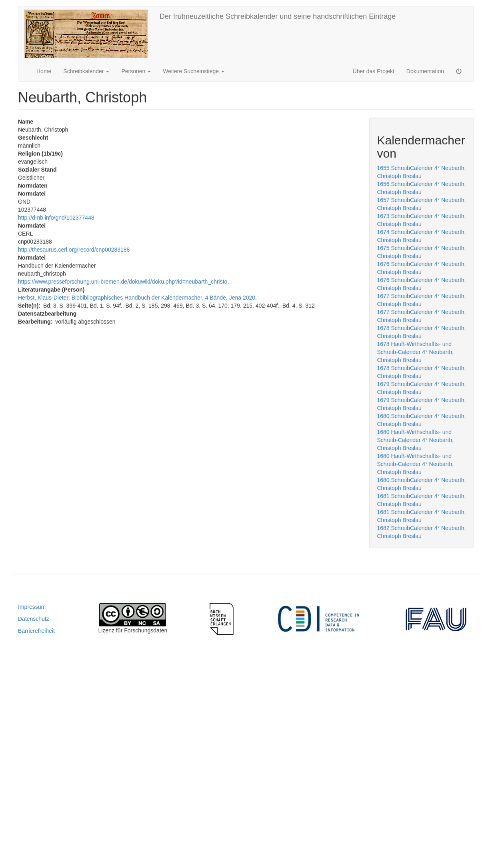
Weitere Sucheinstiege (194, 71)
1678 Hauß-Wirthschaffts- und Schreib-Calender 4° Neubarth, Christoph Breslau (416, 352)
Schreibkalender (86, 71)
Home (44, 71)
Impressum (32, 607)
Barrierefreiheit (36, 631)
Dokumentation (425, 71)
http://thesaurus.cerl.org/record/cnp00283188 (74, 250)
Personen (136, 71)
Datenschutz (34, 619)
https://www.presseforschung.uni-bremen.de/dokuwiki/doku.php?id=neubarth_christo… (125, 282)
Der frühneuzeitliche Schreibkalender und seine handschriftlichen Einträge (278, 16)
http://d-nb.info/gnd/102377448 (56, 218)
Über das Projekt (374, 71)
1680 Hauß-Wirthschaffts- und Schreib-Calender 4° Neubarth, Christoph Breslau (416, 440)
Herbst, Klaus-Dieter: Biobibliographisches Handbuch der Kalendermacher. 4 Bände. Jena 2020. (137, 298)
